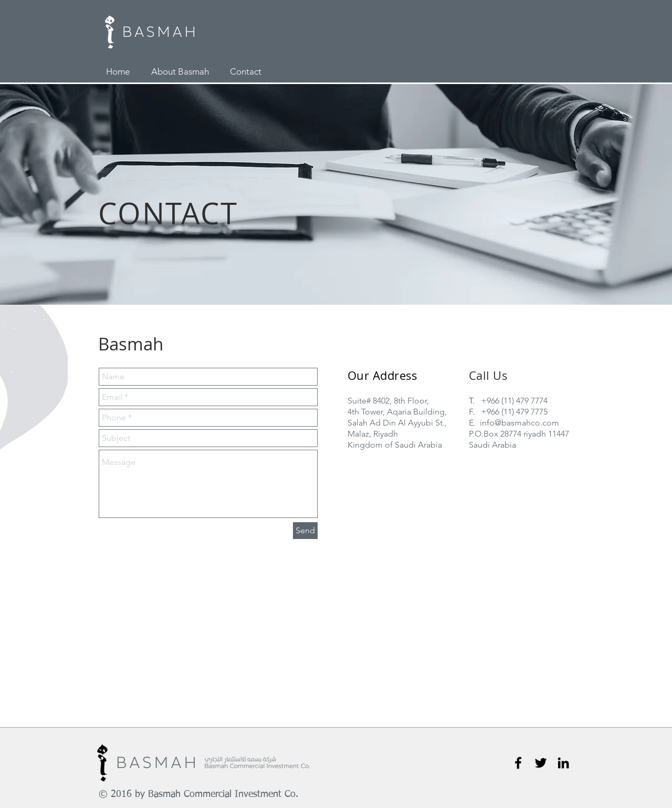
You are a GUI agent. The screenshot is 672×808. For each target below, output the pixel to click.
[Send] (305, 531)
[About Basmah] (180, 72)
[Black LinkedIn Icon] (563, 763)
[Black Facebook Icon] (518, 763)
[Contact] (246, 72)
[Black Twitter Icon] (541, 763)
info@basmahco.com (519, 423)
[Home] (118, 72)
